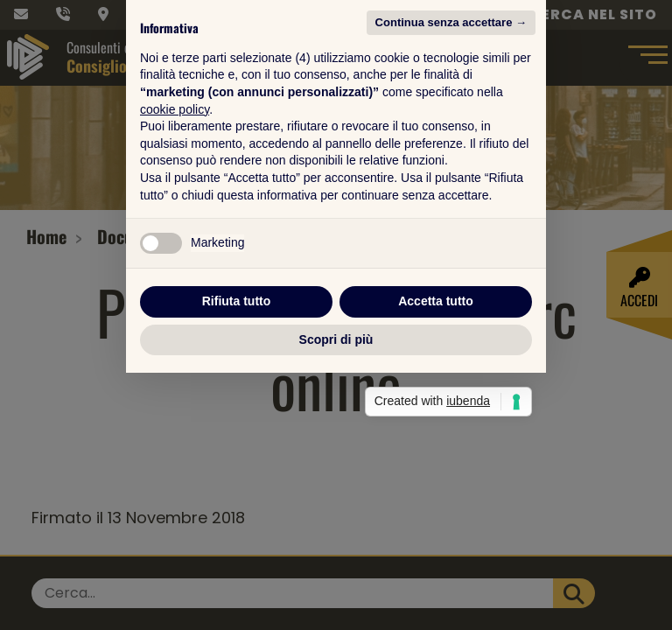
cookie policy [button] (175, 237)
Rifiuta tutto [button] (237, 430)
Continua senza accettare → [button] (451, 151)
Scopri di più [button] (336, 468)
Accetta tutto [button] (436, 430)
